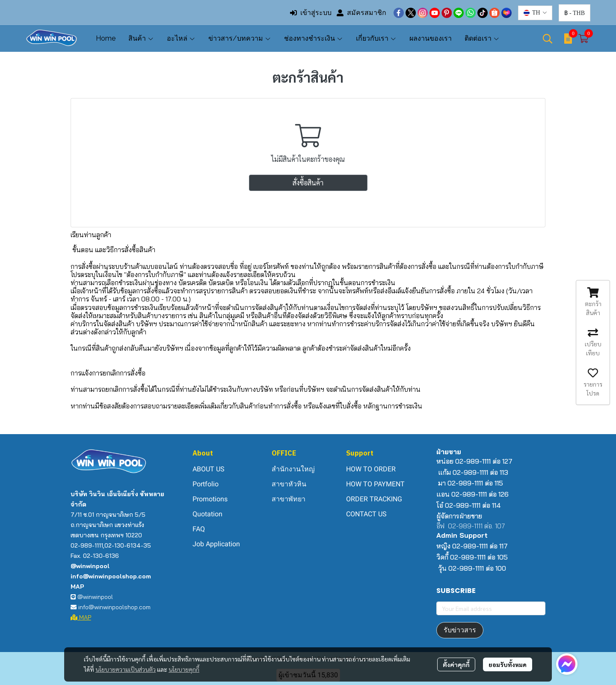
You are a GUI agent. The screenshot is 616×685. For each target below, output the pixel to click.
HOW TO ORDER (371, 469)
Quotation (207, 514)
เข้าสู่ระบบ (311, 13)
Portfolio (206, 484)
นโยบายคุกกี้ (184, 669)
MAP (81, 617)
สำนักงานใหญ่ (293, 469)
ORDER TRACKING (374, 499)
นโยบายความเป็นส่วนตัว (126, 669)
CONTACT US (366, 514)
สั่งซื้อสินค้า (308, 183)
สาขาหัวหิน (289, 484)
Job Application (216, 544)
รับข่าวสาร (460, 630)
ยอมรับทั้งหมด (508, 664)
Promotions (210, 499)
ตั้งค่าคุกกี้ (456, 664)
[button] (535, 13)
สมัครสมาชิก (361, 13)
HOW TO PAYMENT (375, 484)
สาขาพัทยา (289, 499)
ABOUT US (209, 469)
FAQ (199, 529)
